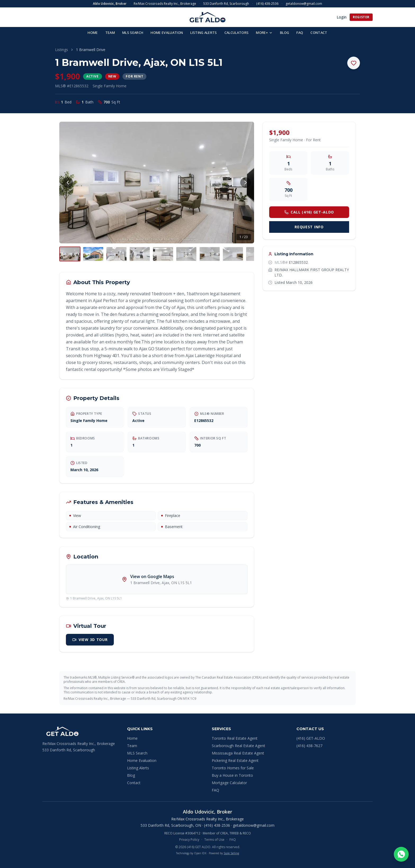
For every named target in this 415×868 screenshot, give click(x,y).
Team (132, 746)
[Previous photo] (68, 183)
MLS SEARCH (133, 33)
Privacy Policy (189, 840)
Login (342, 17)
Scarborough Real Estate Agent (238, 746)
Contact (134, 783)
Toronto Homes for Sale (233, 768)
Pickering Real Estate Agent (235, 760)
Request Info (309, 227)
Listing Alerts (138, 768)
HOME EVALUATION (167, 33)
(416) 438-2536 (267, 4)
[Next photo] (246, 183)
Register (361, 17)
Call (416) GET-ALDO (309, 212)
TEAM (110, 33)
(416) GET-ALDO (311, 738)
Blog (131, 775)
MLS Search (137, 753)
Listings (62, 50)
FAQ (300, 33)
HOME (93, 33)
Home (132, 738)
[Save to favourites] (354, 63)
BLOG (285, 33)
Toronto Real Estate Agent (235, 738)
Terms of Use (214, 840)
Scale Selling (231, 853)
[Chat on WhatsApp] (401, 854)
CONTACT (319, 33)
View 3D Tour (90, 640)
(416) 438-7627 (309, 746)
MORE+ (264, 33)
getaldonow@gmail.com (304, 4)
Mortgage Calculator (229, 783)
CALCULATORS (237, 33)
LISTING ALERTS (204, 33)
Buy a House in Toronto (232, 775)
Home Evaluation (142, 760)
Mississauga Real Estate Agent (238, 753)
